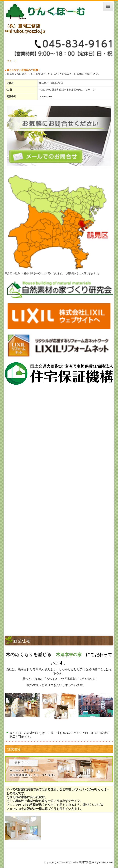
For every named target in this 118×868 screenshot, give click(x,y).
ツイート (11, 61)
